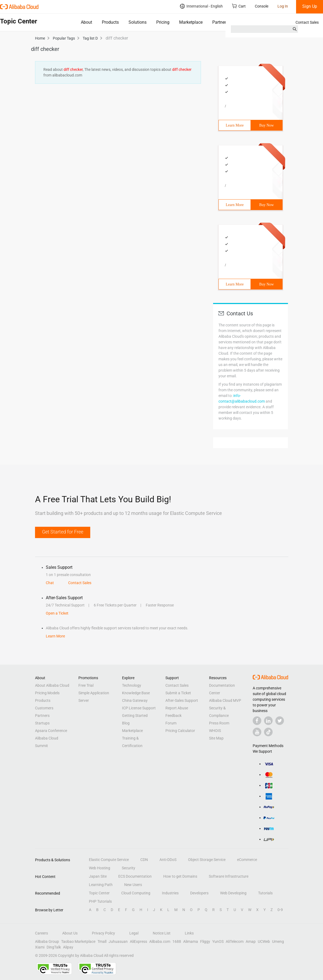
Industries (170, 893)
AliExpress (138, 941)
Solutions (138, 22)
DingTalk (54, 947)
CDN (144, 860)
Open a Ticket (57, 613)
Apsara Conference (51, 731)
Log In (283, 6)
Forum (171, 723)
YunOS (218, 941)
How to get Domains (180, 876)
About (86, 22)
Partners (220, 22)
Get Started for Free (63, 532)
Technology (132, 685)
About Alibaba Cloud (52, 685)
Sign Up (310, 6)
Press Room (219, 723)
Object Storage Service (207, 860)
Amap (251, 941)
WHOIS (215, 731)
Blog (126, 723)
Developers (199, 893)
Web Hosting (100, 868)
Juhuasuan (118, 941)
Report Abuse (177, 708)
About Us (70, 933)
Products (110, 22)
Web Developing (233, 893)
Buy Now (266, 125)
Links (189, 933)
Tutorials (265, 893)
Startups (42, 723)
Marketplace (191, 22)
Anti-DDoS (168, 860)
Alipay (68, 947)
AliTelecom (235, 941)
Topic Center (99, 893)
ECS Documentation (135, 876)
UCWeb (264, 941)
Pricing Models (47, 693)
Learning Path (101, 885)
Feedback (173, 716)
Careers (41, 933)
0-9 (280, 910)
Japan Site (98, 876)
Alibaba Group (47, 941)
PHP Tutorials (100, 901)
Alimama (191, 941)
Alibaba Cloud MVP (225, 700)
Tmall (102, 941)
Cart (239, 6)
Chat (50, 583)
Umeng (278, 941)
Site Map (216, 738)
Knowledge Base (136, 693)
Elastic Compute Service (109, 860)
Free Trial (86, 685)
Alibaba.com (160, 941)
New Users (133, 885)
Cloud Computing (136, 893)
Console (262, 6)
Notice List (162, 933)
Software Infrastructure (229, 876)
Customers (44, 708)
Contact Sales (307, 22)
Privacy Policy (103, 933)
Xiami (40, 947)
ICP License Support (139, 708)
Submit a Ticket (178, 693)
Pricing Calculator (180, 731)
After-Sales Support (182, 700)
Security (128, 868)
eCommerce (247, 860)
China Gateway (135, 700)
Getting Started (135, 716)
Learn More (235, 125)
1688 (177, 941)
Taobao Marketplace (78, 941)
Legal (134, 933)
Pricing (163, 22)
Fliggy (205, 941)
